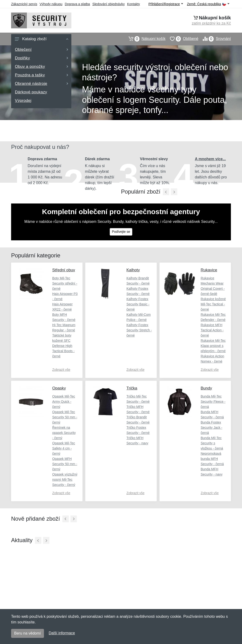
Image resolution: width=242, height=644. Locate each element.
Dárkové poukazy (31, 92)
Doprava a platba (77, 4)
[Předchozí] (166, 192)
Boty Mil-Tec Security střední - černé (65, 283)
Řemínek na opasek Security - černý (64, 433)
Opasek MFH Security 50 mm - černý (65, 464)
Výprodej (23, 101)
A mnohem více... (210, 159)
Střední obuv (64, 270)
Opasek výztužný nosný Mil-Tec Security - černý (65, 480)
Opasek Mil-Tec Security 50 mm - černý (65, 417)
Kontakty (134, 4)
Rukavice (209, 270)
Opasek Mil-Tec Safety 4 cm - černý (64, 448)
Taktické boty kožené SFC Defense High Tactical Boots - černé (63, 346)
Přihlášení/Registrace (166, 4)
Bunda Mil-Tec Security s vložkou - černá (212, 443)
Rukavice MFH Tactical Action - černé (212, 330)
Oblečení (41, 50)
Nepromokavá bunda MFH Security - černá (212, 459)
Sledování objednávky (109, 4)
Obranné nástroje (41, 84)
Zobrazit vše (61, 370)
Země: (208, 4)
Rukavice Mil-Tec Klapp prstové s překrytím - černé (213, 346)
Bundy (206, 388)
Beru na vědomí (28, 633)
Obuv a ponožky (41, 67)
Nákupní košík (145, 39)
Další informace (62, 633)
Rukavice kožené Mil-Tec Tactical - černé (213, 304)
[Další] (74, 519)
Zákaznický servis (24, 4)
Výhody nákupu (51, 4)
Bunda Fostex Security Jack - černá (212, 428)
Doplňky (41, 58)
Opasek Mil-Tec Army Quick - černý (64, 402)
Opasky (59, 388)
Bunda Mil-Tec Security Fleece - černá (213, 402)
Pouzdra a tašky (41, 75)
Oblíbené (182, 39)
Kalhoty (133, 270)
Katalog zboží (42, 39)
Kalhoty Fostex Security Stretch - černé (139, 330)
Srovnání (215, 39)
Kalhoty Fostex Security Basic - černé (138, 304)
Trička (132, 388)
